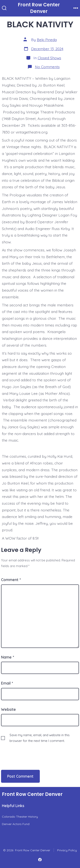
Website (8, 709)
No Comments (47, 67)
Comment (11, 580)
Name (8, 657)
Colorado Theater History (20, 817)
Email (7, 683)
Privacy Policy (67, 850)
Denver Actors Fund (16, 824)
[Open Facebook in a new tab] (40, 860)
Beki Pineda (47, 40)
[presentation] (30, 752)
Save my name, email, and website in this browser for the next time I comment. (40, 738)
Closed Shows (49, 58)
